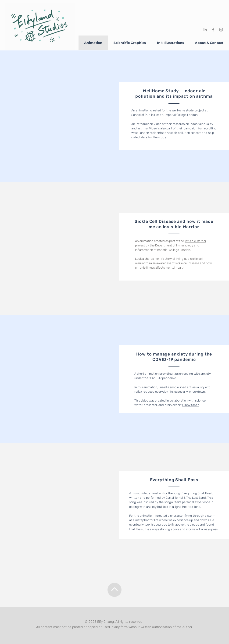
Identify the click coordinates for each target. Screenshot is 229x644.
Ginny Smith (191, 405)
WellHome (178, 110)
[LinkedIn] (205, 30)
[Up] (114, 590)
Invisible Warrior (195, 241)
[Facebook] (213, 30)
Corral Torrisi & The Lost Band (186, 498)
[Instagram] (221, 30)
